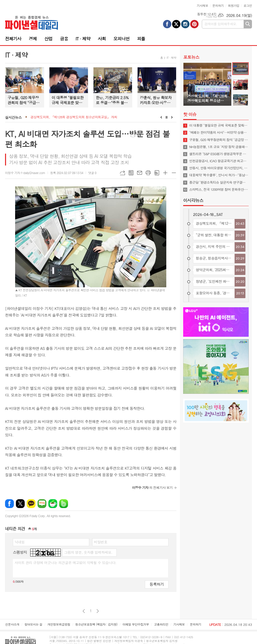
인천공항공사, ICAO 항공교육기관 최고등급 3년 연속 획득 (219, 161)
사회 (102, 39)
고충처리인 (161, 624)
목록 (131, 173)
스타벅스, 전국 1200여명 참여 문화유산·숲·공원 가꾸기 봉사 (219, 189)
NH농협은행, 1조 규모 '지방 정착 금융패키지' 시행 (219, 147)
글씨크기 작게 (174, 173)
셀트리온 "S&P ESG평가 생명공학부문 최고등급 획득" (219, 154)
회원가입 (233, 5)
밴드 (64, 504)
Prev (161, 117)
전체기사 (13, 39)
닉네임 (20, 542)
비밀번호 (101, 542)
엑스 (20, 504)
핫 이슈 (190, 114)
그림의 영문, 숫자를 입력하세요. (88, 552)
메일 (140, 173)
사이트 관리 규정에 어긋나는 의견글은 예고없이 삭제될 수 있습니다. (66, 563)
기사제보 (202, 5)
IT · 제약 (83, 39)
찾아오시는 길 (33, 624)
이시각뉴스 (193, 200)
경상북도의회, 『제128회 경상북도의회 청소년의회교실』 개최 (74, 117)
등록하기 (157, 584)
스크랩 (157, 173)
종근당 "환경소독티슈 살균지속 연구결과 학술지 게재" (219, 182)
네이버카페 (53, 504)
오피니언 (121, 39)
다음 (98, 611)
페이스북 (9, 504)
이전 (84, 611)
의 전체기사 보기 (152, 487)
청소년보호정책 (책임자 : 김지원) (96, 624)
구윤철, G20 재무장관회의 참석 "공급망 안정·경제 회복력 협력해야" (219, 140)
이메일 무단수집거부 (136, 624)
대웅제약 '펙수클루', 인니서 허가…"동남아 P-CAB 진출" (219, 175)
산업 (48, 39)
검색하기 (248, 24)
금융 (64, 39)
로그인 (248, 5)
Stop (167, 117)
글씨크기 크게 (165, 173)
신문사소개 (12, 624)
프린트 (148, 173)
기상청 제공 (211, 17)
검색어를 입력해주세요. (221, 24)
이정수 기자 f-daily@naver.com (25, 173)
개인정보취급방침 (59, 624)
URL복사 (122, 173)
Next (172, 117)
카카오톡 (31, 504)
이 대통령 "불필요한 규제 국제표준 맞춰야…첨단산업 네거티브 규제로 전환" (219, 125)
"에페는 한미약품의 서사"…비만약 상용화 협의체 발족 (219, 132)
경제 (33, 39)
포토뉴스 (191, 57)
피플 (141, 39)
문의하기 (218, 5)
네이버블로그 (42, 504)
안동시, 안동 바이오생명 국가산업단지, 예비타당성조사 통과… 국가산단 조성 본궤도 (219, 168)
